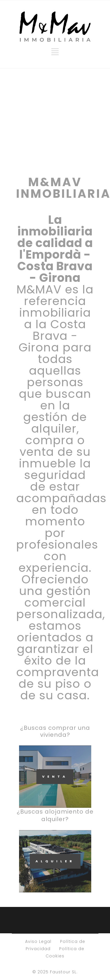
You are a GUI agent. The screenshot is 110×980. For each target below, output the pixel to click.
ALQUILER (55, 861)
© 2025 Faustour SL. (55, 972)
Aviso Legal (38, 941)
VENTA (55, 776)
